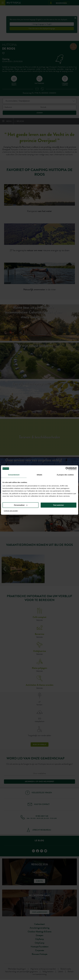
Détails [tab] (40, 475)
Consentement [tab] (14, 475)
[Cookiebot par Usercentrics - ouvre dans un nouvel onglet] (67, 469)
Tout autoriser (58, 505)
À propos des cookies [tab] (65, 475)
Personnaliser (21, 505)
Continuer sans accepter (11, 511)
